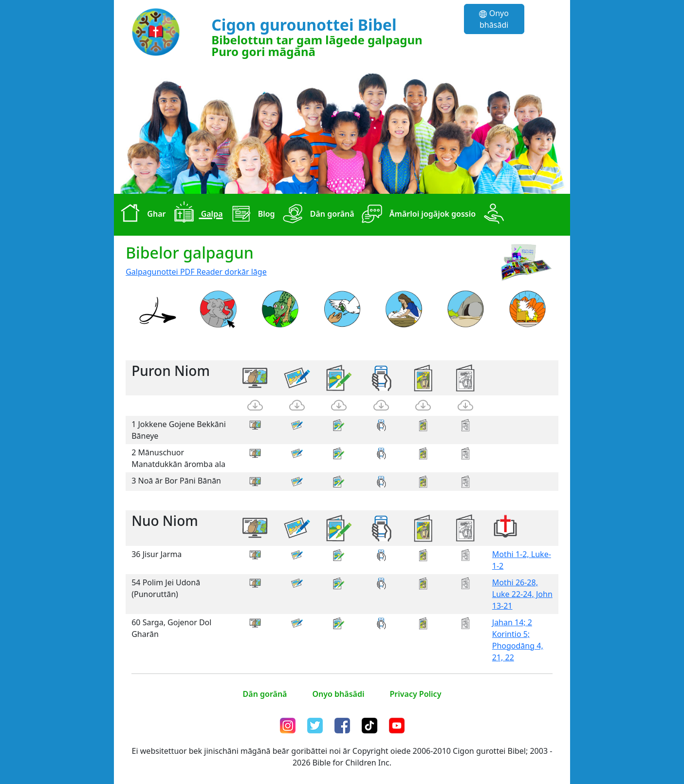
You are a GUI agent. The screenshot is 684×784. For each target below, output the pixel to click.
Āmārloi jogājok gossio (417, 215)
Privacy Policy (415, 694)
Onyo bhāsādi (494, 19)
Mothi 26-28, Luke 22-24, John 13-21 (522, 594)
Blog (251, 215)
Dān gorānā (317, 215)
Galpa (196, 215)
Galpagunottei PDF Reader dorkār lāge (196, 272)
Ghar (141, 215)
